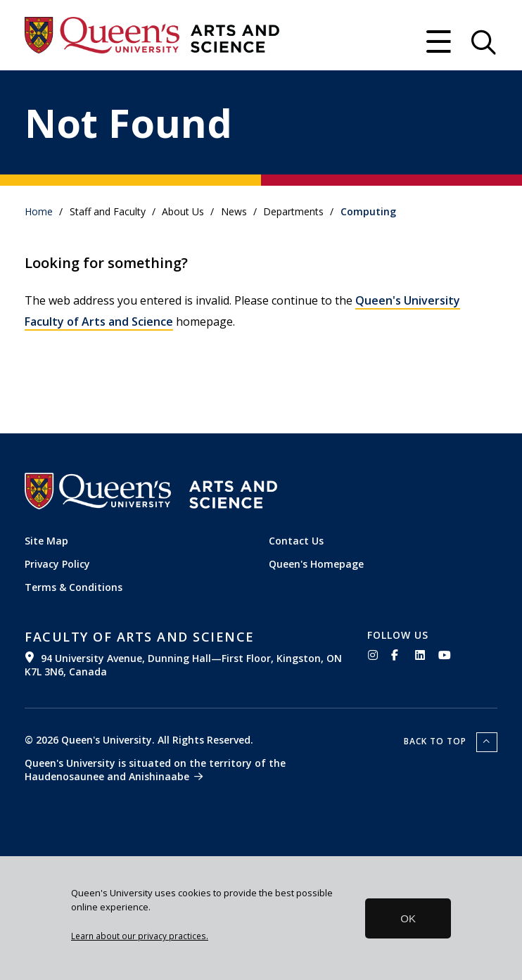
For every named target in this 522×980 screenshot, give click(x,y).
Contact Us (296, 541)
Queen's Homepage (316, 564)
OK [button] (408, 918)
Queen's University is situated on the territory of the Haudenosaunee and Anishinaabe (155, 770)
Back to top (437, 741)
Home (39, 211)
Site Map (46, 541)
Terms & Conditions (74, 587)
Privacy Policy (57, 564)
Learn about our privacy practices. (140, 936)
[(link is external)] (185, 653)
